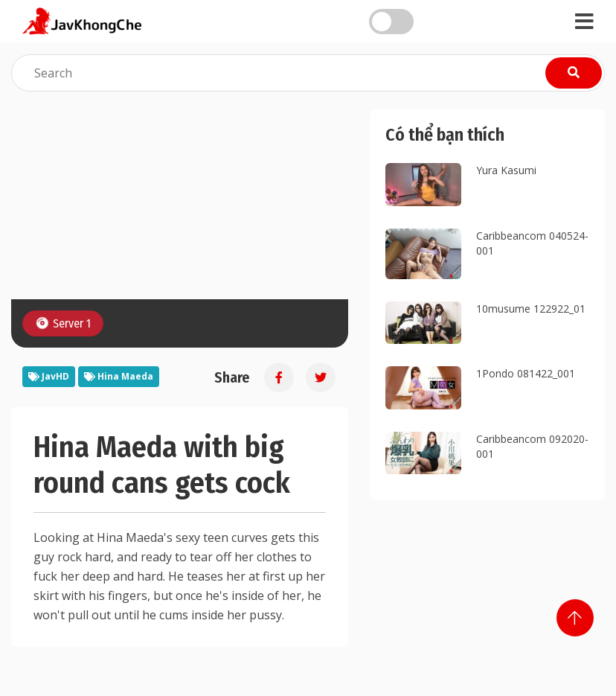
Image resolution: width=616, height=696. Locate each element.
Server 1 (62, 323)
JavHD (49, 376)
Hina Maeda (119, 376)
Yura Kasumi (506, 170)
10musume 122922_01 (531, 309)
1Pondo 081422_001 (526, 373)
